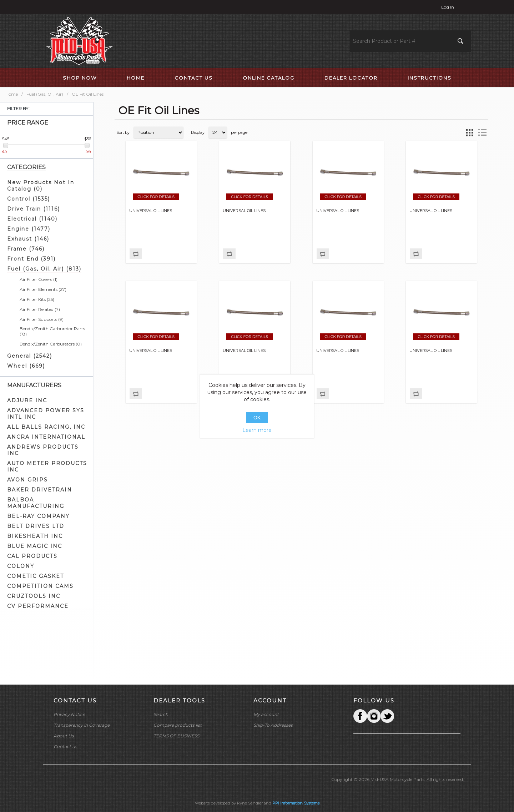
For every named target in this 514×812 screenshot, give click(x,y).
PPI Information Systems (296, 803)
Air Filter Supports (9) (42, 319)
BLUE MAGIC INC (35, 546)
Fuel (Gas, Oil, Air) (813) (44, 269)
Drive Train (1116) (34, 209)
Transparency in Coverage (82, 725)
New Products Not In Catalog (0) (41, 186)
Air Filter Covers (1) (39, 279)
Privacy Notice (69, 714)
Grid (469, 132)
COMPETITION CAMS (40, 586)
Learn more (257, 430)
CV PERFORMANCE (38, 606)
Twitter (374, 716)
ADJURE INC (27, 400)
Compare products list (178, 725)
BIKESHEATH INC (35, 536)
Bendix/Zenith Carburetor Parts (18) (52, 331)
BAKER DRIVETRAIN (40, 490)
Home (12, 94)
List (482, 132)
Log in (448, 7)
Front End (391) (31, 259)
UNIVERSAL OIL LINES (151, 211)
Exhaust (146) (28, 239)
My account (266, 714)
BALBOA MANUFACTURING (36, 503)
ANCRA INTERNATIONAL (46, 437)
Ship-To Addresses (273, 725)
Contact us (65, 747)
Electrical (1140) (32, 219)
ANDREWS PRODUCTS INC (43, 450)
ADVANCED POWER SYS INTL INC (46, 414)
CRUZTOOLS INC (34, 596)
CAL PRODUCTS (32, 556)
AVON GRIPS (27, 480)
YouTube (387, 716)
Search (161, 714)
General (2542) (30, 356)
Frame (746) (26, 249)
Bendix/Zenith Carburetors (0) (51, 344)
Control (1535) (29, 199)
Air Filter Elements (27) (43, 289)
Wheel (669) (26, 366)
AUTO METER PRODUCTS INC (47, 466)
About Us (64, 736)
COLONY (21, 566)
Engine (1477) (29, 229)
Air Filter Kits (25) (37, 299)
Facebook (360, 716)
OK (257, 418)
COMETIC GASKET (36, 576)
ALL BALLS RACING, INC (46, 427)
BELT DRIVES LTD (36, 526)
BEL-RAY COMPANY (38, 516)
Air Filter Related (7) (40, 309)
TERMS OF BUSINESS (176, 736)
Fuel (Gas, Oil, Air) (45, 94)
